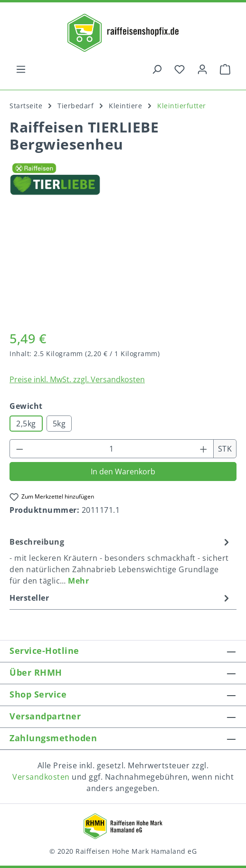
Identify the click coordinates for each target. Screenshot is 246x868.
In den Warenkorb (123, 472)
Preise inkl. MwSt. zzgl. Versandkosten (77, 379)
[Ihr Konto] (202, 69)
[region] (123, 268)
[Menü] (21, 69)
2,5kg (26, 424)
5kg (59, 424)
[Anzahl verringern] (19, 449)
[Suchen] (157, 69)
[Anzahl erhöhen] (204, 449)
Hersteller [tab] (121, 598)
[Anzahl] (112, 449)
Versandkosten (41, 777)
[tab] (121, 561)
